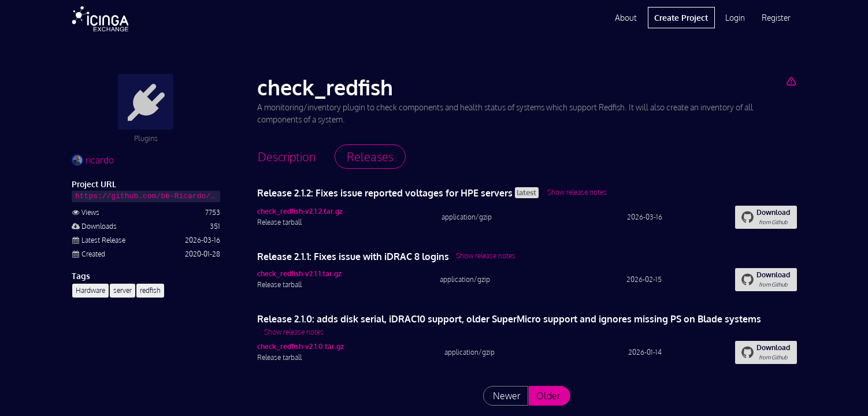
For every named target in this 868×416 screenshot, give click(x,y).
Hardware (90, 290)
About (626, 18)
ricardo (93, 160)
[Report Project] (791, 81)
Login (735, 18)
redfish (150, 290)
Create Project (681, 18)
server (123, 290)
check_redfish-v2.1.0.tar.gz (301, 346)
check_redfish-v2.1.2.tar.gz (300, 211)
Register (776, 18)
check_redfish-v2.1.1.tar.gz (299, 274)
